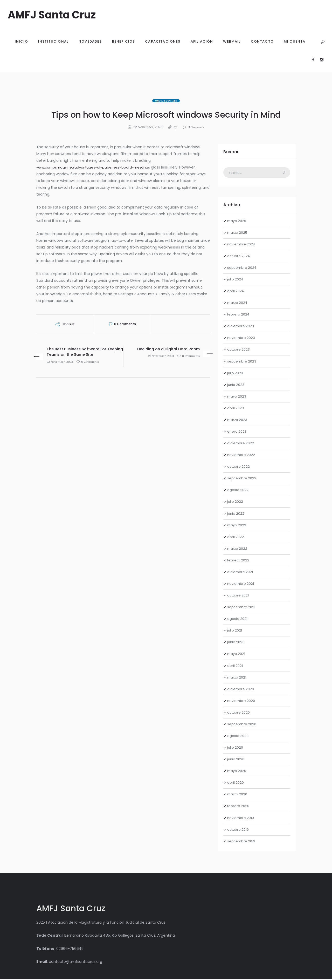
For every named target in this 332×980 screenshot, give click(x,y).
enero (237, 433)
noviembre (242, 245)
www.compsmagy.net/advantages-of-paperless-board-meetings (97, 167)
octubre (240, 257)
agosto (238, 491)
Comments (196, 127)
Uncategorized (166, 101)
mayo (237, 222)
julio (236, 280)
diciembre (241, 327)
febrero (239, 316)
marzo (238, 233)
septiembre (243, 269)
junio (236, 386)
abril (236, 292)
